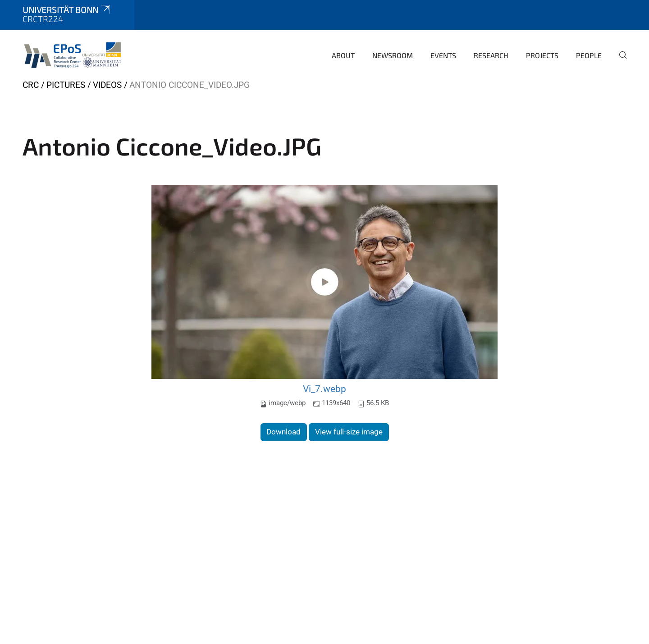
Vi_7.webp (324, 389)
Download (283, 432)
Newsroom (393, 55)
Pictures (66, 85)
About (343, 55)
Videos (108, 85)
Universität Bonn (67, 10)
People (589, 55)
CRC (31, 85)
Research (491, 55)
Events (443, 55)
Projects (542, 55)
